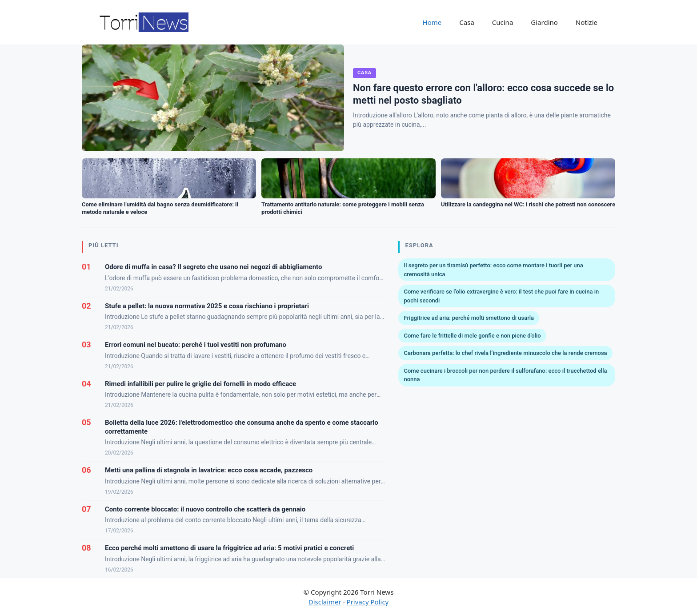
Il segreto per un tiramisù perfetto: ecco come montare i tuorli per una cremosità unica (493, 270)
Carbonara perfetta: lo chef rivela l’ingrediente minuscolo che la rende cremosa (505, 353)
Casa (467, 22)
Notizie (587, 22)
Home (432, 22)
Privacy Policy (368, 602)
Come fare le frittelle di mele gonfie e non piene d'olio (472, 336)
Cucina (503, 22)
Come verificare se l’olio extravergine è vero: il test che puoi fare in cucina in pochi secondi (501, 296)
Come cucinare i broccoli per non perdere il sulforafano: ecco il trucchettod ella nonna (505, 375)
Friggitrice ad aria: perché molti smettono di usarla (469, 318)
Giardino (544, 22)
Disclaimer (325, 602)
